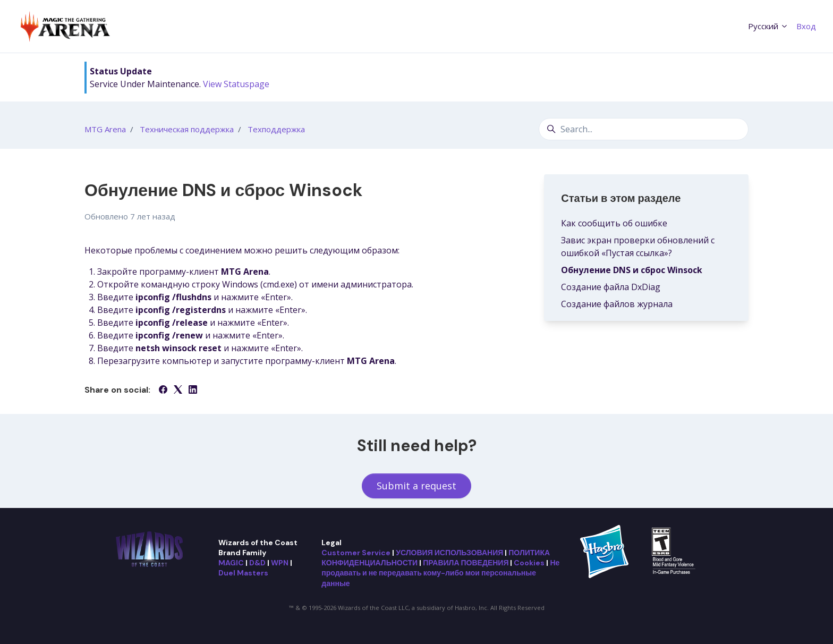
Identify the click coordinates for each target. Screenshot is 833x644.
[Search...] (644, 129)
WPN (280, 563)
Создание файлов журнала (617, 304)
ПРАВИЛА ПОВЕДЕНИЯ (466, 563)
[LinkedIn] (193, 391)
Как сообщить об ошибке (614, 223)
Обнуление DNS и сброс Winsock (632, 270)
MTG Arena (105, 129)
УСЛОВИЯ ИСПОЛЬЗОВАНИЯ (449, 553)
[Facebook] (163, 391)
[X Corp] (178, 391)
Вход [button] (806, 26)
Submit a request (416, 486)
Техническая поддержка (187, 129)
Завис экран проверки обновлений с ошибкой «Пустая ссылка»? (638, 247)
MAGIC (231, 563)
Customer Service (356, 553)
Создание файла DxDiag (611, 287)
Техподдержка (276, 129)
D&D (257, 563)
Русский (768, 26)
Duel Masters (243, 573)
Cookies (529, 563)
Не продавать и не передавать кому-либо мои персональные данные (440, 573)
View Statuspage (236, 84)
